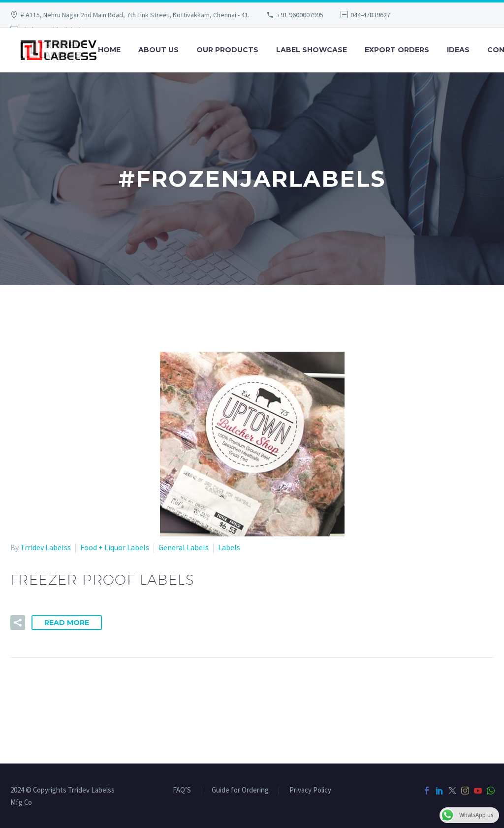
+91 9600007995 (300, 15)
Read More (67, 623)
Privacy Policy (310, 790)
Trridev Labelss (46, 547)
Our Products (227, 50)
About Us (158, 50)
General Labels (184, 547)
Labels (229, 547)
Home (109, 50)
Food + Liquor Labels (115, 547)
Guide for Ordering (240, 790)
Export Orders (397, 50)
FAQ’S (182, 790)
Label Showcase (312, 50)
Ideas (458, 50)
